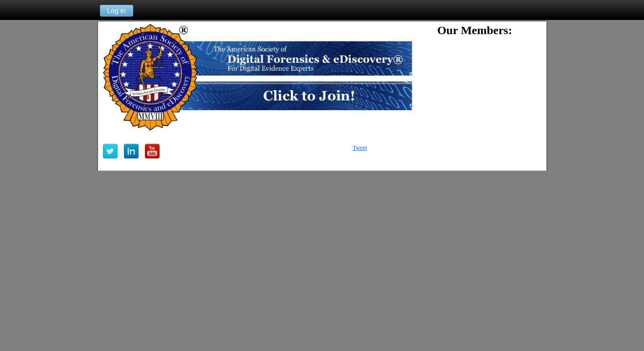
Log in (116, 11)
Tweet (360, 148)
